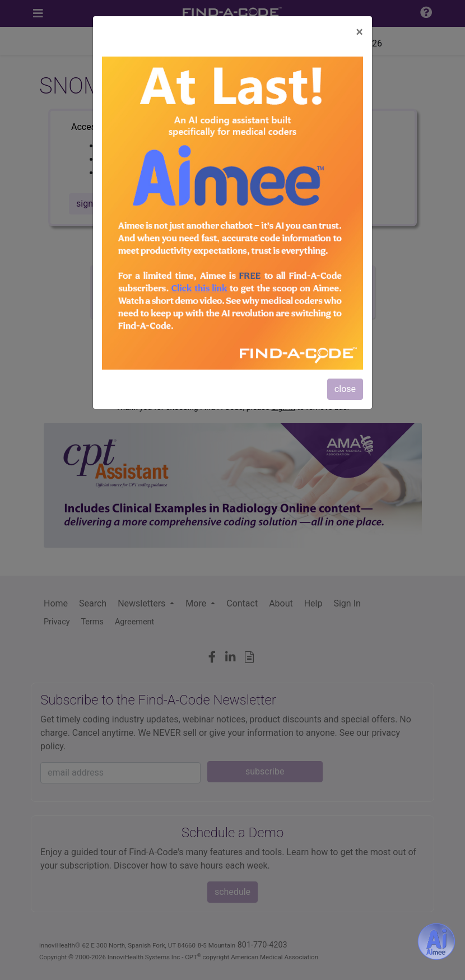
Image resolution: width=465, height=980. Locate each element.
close (345, 389)
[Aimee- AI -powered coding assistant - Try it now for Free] (436, 941)
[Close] (359, 32)
